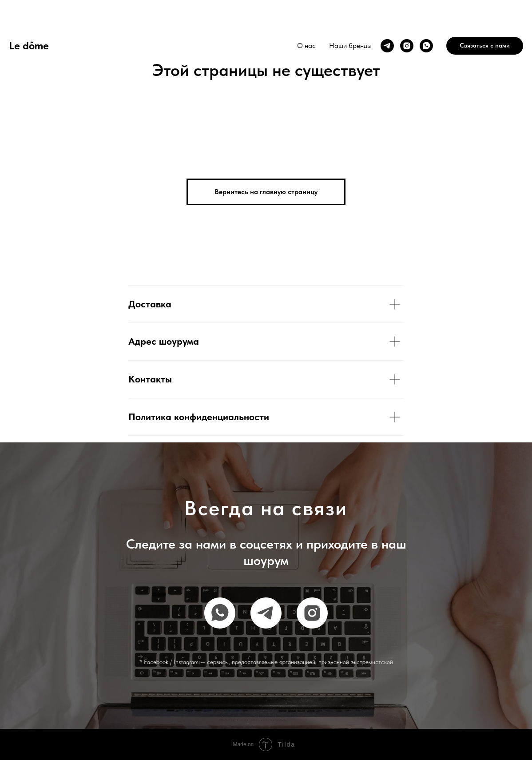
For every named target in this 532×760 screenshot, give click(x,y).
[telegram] (387, 46)
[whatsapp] (426, 46)
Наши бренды (350, 46)
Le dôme (29, 46)
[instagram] (407, 46)
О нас (306, 46)
